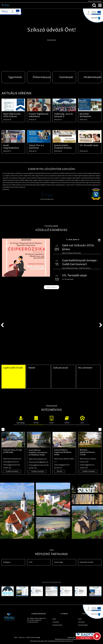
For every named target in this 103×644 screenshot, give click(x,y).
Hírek (54, 619)
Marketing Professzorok (65, 641)
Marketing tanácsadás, (37, 641)
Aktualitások (51, 40)
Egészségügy (21, 419)
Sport (82, 419)
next (101, 325)
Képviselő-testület (87, 562)
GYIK (31, 562)
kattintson (35, 622)
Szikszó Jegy (58, 562)
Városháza (56, 622)
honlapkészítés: (53, 641)
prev (2, 325)
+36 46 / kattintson (35, 620)
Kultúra (67, 419)
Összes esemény (51, 287)
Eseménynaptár (57, 625)
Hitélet (51, 419)
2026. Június (73, 240)
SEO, (46, 641)
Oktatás (36, 419)
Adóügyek (7, 562)
